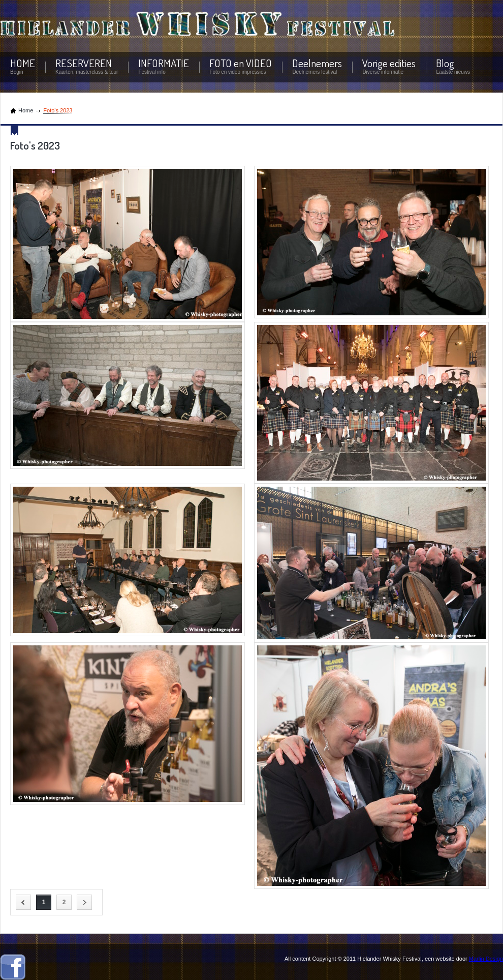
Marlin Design (486, 959)
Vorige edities (389, 63)
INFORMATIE (164, 63)
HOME (23, 63)
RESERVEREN (84, 63)
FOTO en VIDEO (241, 63)
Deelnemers (317, 63)
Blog (445, 63)
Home (26, 110)
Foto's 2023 (58, 110)
